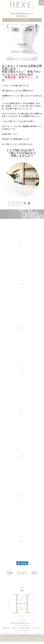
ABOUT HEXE (15, 203)
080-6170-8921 (22, 20)
